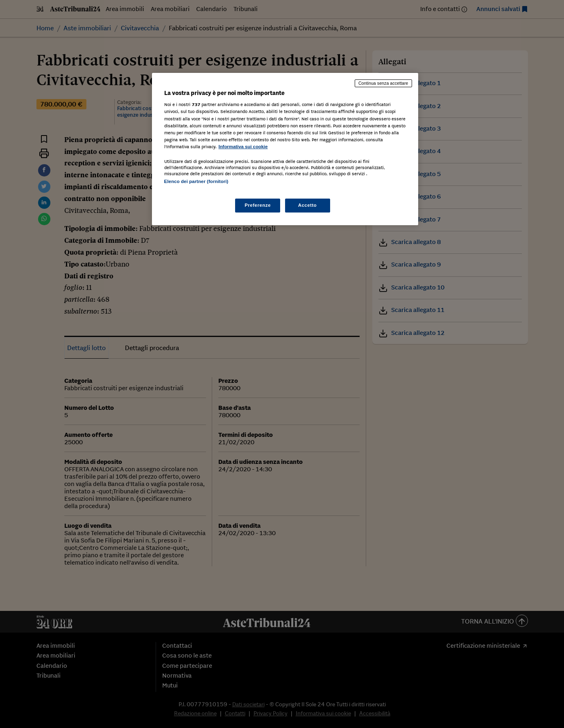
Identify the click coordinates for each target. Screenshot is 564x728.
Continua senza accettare (383, 83)
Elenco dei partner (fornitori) (196, 181)
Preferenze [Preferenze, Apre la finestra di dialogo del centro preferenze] (258, 205)
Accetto (308, 205)
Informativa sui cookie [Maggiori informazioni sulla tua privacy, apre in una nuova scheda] (243, 147)
